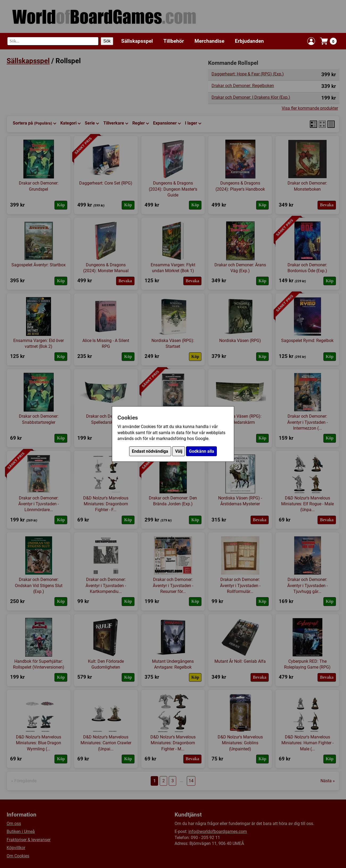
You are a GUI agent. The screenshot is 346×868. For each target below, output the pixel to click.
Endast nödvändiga (150, 451)
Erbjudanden (249, 41)
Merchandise (209, 41)
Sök (107, 41)
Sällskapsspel (137, 41)
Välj (179, 451)
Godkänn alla (202, 451)
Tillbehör (174, 41)
